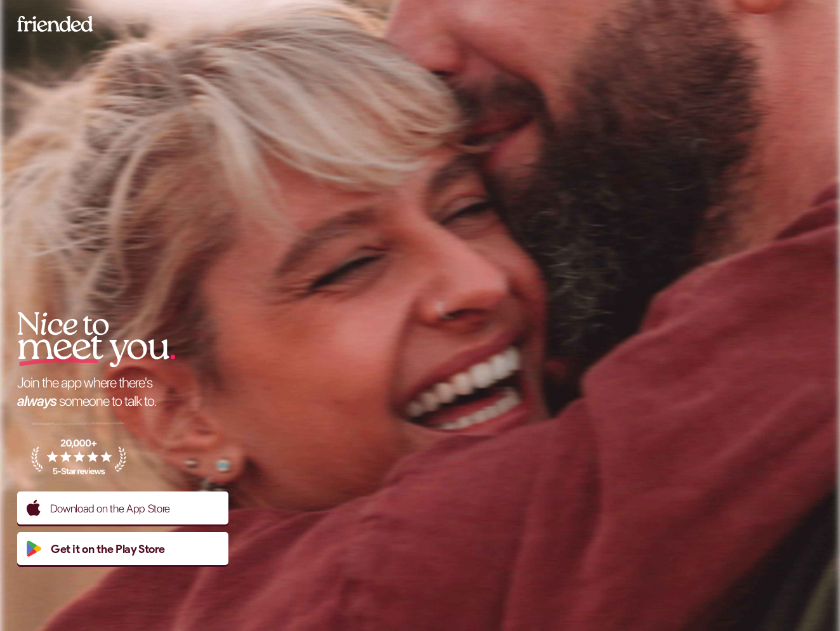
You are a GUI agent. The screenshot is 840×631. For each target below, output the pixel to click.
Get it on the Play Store (95, 549)
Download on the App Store (98, 508)
